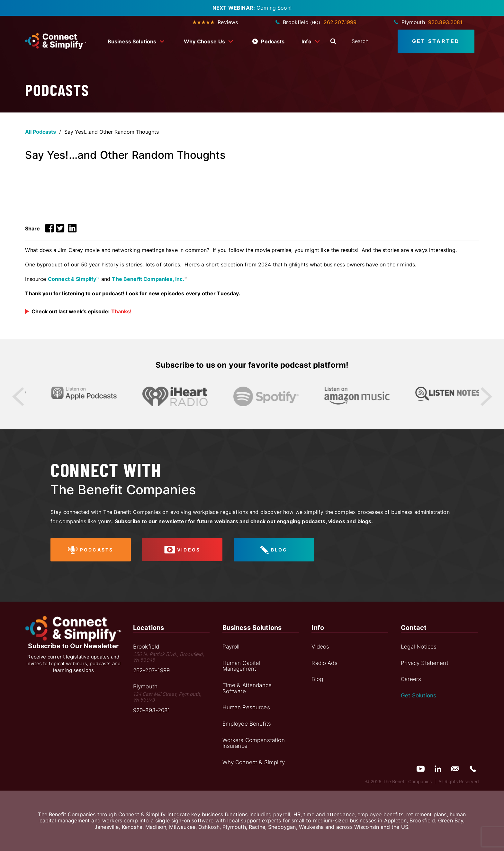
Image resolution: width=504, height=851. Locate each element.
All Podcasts (40, 132)
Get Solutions (419, 695)
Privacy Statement (425, 663)
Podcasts (268, 41)
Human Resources (246, 707)
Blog (317, 679)
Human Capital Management (241, 666)
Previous (18, 396)
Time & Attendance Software (247, 688)
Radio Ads (324, 663)
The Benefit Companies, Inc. (148, 279)
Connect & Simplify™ (74, 279)
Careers (411, 679)
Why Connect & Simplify (254, 762)
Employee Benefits (247, 724)
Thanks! (121, 311)
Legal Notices (419, 647)
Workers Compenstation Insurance (254, 743)
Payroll (231, 647)
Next (486, 396)
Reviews (215, 22)
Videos (320, 647)
